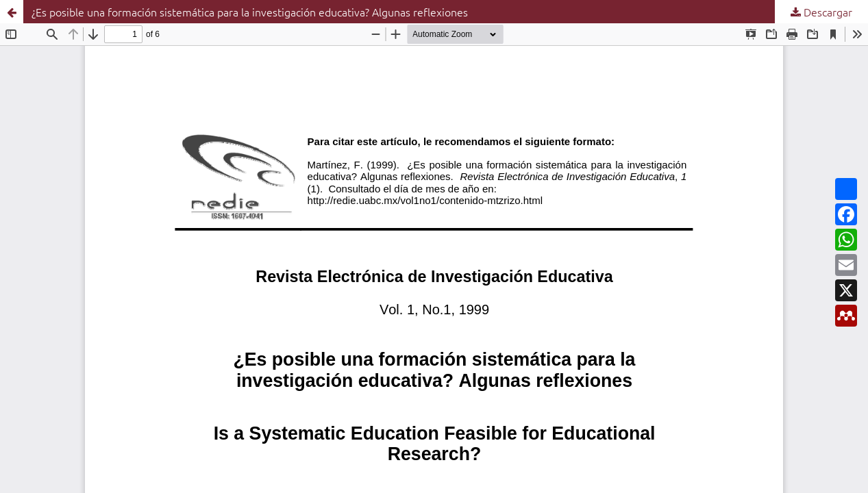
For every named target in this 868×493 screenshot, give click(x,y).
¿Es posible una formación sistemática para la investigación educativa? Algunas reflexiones (250, 12)
